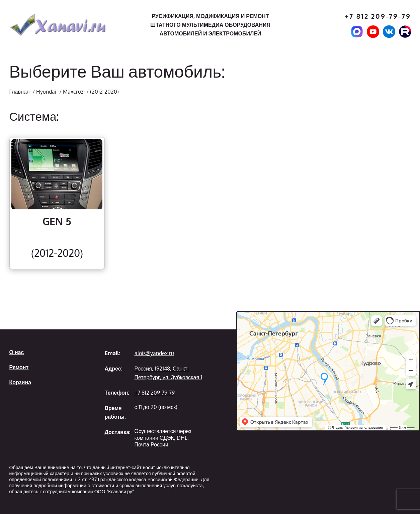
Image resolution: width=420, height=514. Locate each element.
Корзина (20, 382)
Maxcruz (73, 92)
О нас (17, 352)
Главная (20, 92)
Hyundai (46, 92)
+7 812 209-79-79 (378, 16)
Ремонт (19, 367)
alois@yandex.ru (154, 353)
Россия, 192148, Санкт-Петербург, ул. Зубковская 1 (168, 373)
